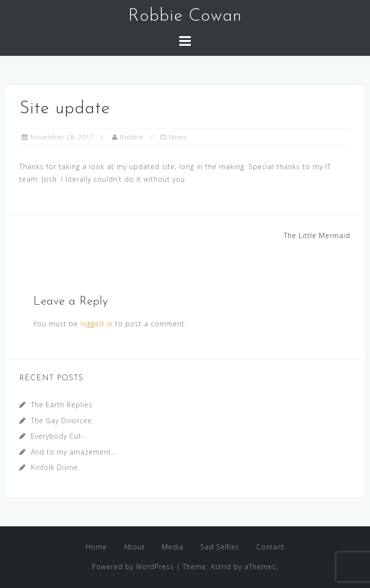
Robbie (132, 137)
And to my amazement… (74, 452)
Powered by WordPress (133, 567)
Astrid (221, 567)
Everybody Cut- (58, 436)
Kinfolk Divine (54, 467)
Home (96, 547)
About (134, 547)
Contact (270, 547)
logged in (97, 324)
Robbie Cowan (185, 16)
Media (173, 547)
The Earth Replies (62, 405)
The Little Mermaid (317, 235)
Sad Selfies (220, 547)
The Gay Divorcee (61, 421)
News (178, 137)
